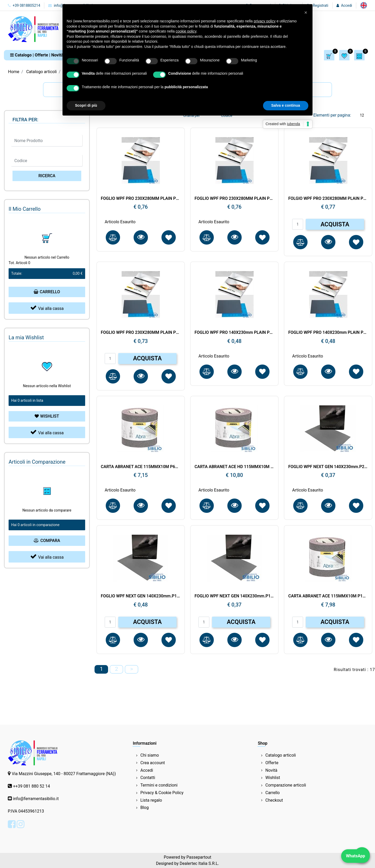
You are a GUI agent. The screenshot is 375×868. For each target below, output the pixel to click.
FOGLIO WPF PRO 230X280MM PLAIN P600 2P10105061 (141, 198)
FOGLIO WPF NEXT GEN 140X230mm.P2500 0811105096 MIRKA (328, 467)
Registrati (320, 5)
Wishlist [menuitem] (273, 778)
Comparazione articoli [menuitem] (286, 785)
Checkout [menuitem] (274, 800)
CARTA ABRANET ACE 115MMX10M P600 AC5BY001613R (141, 467)
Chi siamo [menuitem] (150, 755)
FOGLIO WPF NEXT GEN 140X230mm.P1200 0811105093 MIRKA (234, 596)
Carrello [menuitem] (273, 793)
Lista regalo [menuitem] (151, 800)
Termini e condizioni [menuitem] (159, 785)
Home (14, 72)
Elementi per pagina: (332, 115)
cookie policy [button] (186, 31)
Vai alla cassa (47, 308)
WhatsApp (355, 856)
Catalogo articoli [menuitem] (281, 755)
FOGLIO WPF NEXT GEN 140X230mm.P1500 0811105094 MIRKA (141, 596)
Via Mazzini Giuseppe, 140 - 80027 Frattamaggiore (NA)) (64, 774)
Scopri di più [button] (86, 105)
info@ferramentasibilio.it (36, 799)
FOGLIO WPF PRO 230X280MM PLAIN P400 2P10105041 (234, 198)
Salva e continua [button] (286, 105)
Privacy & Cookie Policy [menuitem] (162, 793)
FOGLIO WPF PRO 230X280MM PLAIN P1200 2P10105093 (141, 332)
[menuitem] (364, 5)
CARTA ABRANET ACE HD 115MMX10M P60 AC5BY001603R (234, 467)
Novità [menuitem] (271, 770)
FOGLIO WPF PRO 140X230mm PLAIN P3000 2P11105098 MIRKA (234, 332)
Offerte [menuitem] (272, 763)
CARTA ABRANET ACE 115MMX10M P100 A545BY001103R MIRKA (328, 596)
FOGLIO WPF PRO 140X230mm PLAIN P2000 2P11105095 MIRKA (328, 332)
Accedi (346, 5)
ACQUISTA (335, 224)
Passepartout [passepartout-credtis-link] (199, 857)
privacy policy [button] (265, 21)
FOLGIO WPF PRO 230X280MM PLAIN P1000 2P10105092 (328, 198)
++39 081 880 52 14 (32, 786)
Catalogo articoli (42, 72)
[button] (47, 176)
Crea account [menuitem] (153, 763)
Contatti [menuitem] (148, 778)
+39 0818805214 (24, 5)
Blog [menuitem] (145, 808)
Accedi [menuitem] (147, 770)
